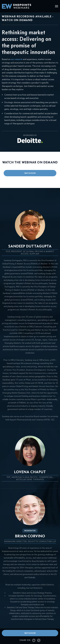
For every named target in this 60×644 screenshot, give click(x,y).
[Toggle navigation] (57, 6)
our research (17, 59)
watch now (30, 173)
